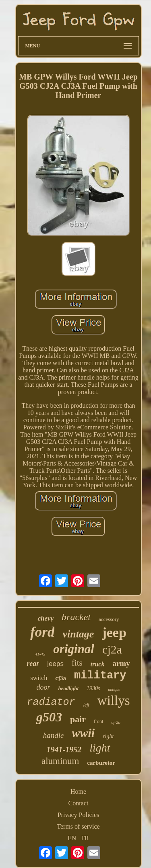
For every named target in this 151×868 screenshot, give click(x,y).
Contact (79, 803)
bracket (76, 617)
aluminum (60, 761)
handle (54, 735)
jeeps (55, 664)
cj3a (61, 678)
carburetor (101, 763)
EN (72, 838)
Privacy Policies (79, 815)
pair (78, 719)
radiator (51, 702)
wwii (83, 733)
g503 (49, 717)
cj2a (112, 649)
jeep (114, 632)
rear (33, 664)
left (86, 705)
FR (85, 838)
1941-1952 (64, 750)
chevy (46, 618)
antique (114, 689)
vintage (78, 634)
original (74, 649)
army (121, 663)
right (108, 736)
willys (114, 701)
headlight (68, 688)
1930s (93, 688)
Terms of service (78, 826)
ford (42, 632)
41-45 (40, 654)
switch (39, 678)
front (98, 721)
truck (98, 664)
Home (78, 791)
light (100, 748)
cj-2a (116, 722)
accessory (109, 619)
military (100, 676)
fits (77, 663)
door (43, 687)
